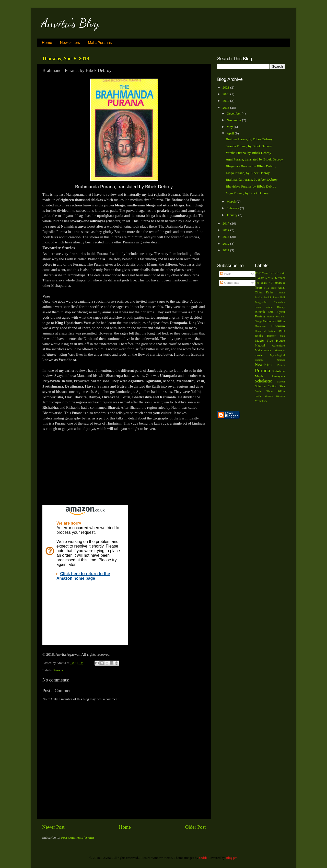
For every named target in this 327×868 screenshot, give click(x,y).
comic (258, 307)
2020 (226, 94)
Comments (230, 283)
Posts (226, 274)
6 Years (280, 278)
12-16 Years (262, 273)
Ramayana (278, 376)
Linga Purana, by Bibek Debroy (248, 173)
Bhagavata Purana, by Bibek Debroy (251, 166)
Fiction (271, 316)
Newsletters (70, 42)
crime (269, 307)
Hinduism (278, 326)
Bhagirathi (261, 302)
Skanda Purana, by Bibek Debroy (249, 146)
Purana (58, 670)
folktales (280, 316)
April (231, 133)
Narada (281, 360)
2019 (226, 101)
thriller (259, 396)
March (232, 201)
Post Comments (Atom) (77, 838)
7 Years (276, 283)
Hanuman (260, 326)
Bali (283, 297)
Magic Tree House (270, 340)
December (234, 113)
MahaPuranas (100, 42)
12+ (272, 273)
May (230, 127)
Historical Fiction (265, 331)
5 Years (270, 278)
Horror (271, 336)
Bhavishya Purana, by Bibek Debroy (251, 186)
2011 (226, 250)
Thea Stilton (276, 391)
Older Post (195, 827)
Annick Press (271, 297)
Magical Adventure (270, 345)
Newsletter (264, 365)
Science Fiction (266, 386)
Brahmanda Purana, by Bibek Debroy (252, 179)
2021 (226, 87)
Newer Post (53, 827)
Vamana (269, 396)
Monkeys (280, 350)
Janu (282, 336)
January (232, 215)
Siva (282, 386)
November (234, 120)
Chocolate (279, 302)
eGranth (260, 312)
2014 (226, 230)
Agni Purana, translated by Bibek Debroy (254, 159)
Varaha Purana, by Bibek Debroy (249, 153)
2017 (226, 223)
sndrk (203, 858)
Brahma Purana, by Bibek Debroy (249, 139)
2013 (226, 237)
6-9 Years (261, 283)
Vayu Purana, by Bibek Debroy (247, 193)
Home (47, 42)
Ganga (259, 321)
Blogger (231, 858)
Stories (259, 391)
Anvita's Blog (70, 23)
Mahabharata (263, 350)
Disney (281, 307)
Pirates (281, 365)
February (233, 208)
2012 (226, 244)
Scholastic (264, 381)
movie (259, 355)
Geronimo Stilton (274, 321)
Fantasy (260, 316)
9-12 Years (270, 288)
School (281, 381)
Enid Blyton (276, 312)
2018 (226, 108)
